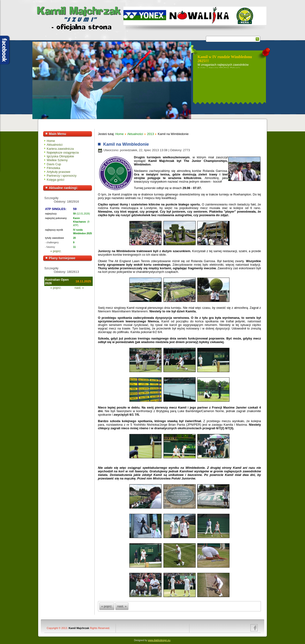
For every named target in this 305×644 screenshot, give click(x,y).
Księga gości (56, 180)
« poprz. (56, 251)
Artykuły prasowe (58, 172)
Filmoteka (53, 168)
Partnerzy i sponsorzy (62, 176)
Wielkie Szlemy (57, 160)
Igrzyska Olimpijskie (60, 156)
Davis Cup (54, 164)
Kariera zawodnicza (60, 149)
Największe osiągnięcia (63, 152)
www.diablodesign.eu (159, 640)
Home (51, 141)
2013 (150, 134)
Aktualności (55, 145)
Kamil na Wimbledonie (125, 144)
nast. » (79, 288)
